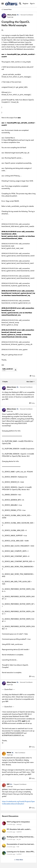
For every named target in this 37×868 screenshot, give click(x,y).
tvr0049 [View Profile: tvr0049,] (19, 854)
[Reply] (32, 376)
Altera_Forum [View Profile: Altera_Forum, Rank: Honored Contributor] (12, 15)
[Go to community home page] (12, 4)
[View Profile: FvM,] (4, 846)
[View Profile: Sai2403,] (4, 831)
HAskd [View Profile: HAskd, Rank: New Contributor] (9, 753)
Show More (19, 860)
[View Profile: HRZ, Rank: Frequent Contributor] (4, 785)
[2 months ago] (11, 824)
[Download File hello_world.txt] (15, 370)
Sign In (32, 4)
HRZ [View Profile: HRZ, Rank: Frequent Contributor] (8, 784)
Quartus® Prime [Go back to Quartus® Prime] (6, 9)
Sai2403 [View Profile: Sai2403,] (19, 832)
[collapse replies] (18, 386)
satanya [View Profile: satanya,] (19, 824)
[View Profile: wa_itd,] (4, 838)
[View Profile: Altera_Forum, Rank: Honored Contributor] (4, 16)
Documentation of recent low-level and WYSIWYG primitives (20, 844)
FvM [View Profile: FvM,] (18, 847)
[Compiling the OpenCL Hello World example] (10, 389)
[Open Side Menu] (3, 4)
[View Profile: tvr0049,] (4, 853)
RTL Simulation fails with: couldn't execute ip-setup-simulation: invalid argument (19, 829)
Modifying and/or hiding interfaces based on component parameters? (21, 837)
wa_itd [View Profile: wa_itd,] (19, 839)
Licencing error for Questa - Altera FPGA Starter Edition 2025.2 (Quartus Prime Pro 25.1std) (21, 852)
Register (26, 4)
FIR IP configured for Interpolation (18, 822)
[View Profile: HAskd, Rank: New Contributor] (4, 754)
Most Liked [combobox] (31, 382)
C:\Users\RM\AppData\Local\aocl (13, 140)
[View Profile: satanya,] (4, 823)
